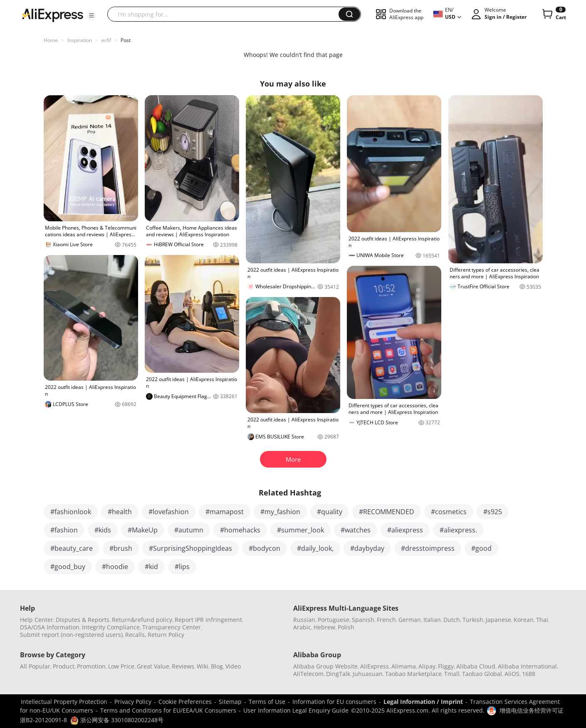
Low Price (121, 666)
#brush (121, 548)
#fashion (64, 530)
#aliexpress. (458, 530)
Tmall (452, 674)
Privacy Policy (133, 702)
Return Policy (166, 635)
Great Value (153, 666)
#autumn (189, 530)
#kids (103, 530)
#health (120, 512)
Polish (346, 627)
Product (64, 666)
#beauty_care (72, 548)
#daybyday (367, 548)
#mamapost (225, 512)
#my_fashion (280, 512)
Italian (432, 620)
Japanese (498, 620)
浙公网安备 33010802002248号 (117, 720)
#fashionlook (71, 512)
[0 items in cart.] (553, 14)
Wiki (203, 666)
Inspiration (80, 40)
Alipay (427, 666)
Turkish (473, 620)
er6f (106, 40)
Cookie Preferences (185, 702)
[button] (91, 15)
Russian (304, 620)
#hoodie (115, 567)
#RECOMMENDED (387, 512)
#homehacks (240, 530)
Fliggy (446, 666)
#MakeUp (143, 530)
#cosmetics (449, 512)
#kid (151, 567)
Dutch (452, 620)
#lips (182, 567)
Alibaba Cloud (476, 666)
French (386, 620)
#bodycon (265, 548)
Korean (524, 620)
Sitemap (230, 702)
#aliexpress (405, 530)
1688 (529, 674)
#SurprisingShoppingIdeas (190, 548)
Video (233, 666)
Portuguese (334, 620)
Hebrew (324, 627)
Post (126, 40)
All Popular (35, 666)
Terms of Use (267, 702)
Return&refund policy (142, 620)
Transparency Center (172, 627)
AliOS (512, 674)
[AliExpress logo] (52, 15)
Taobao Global (482, 674)
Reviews (183, 666)
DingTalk (338, 674)
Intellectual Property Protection (64, 702)
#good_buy (68, 567)
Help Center (37, 620)
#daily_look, (315, 548)
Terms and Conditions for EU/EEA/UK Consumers (168, 710)
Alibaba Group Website (325, 666)
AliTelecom (308, 674)
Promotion (91, 666)
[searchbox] (226, 14)
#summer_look (300, 530)
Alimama (404, 666)
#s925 (493, 512)
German (410, 620)
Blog (217, 666)
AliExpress (375, 666)
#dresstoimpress (428, 548)
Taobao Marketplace (413, 674)
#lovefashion (169, 512)
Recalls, (136, 635)
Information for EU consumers (334, 702)
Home (51, 40)
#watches (356, 530)
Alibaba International (527, 666)
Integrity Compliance (111, 627)
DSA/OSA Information (50, 627)
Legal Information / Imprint (423, 702)
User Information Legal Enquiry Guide (296, 710)
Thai (542, 620)
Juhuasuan (368, 674)
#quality (330, 512)
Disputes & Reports (83, 620)
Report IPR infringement (208, 620)
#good (481, 548)
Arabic (302, 627)
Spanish (363, 620)
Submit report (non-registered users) (71, 635)
